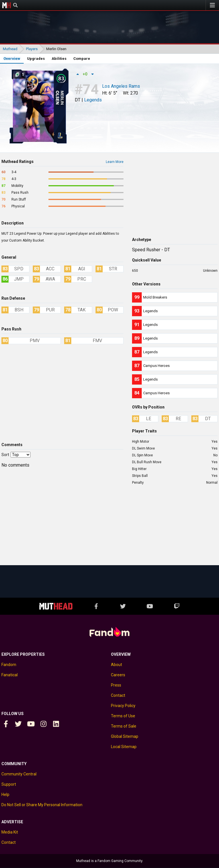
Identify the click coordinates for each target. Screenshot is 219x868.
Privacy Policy (123, 706)
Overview (12, 59)
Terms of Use (123, 716)
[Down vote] (92, 74)
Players (32, 49)
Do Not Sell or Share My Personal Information (42, 805)
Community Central (19, 774)
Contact (118, 695)
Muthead (7, 5)
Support (9, 784)
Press (116, 685)
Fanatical (10, 675)
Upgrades (36, 59)
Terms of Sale (124, 726)
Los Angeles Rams (121, 87)
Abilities (59, 59)
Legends (93, 100)
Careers (118, 675)
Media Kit (10, 832)
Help (5, 795)
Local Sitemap (124, 747)
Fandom (9, 665)
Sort (5, 455)
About (116, 665)
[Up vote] (78, 74)
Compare (82, 59)
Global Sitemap (125, 736)
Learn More (115, 162)
